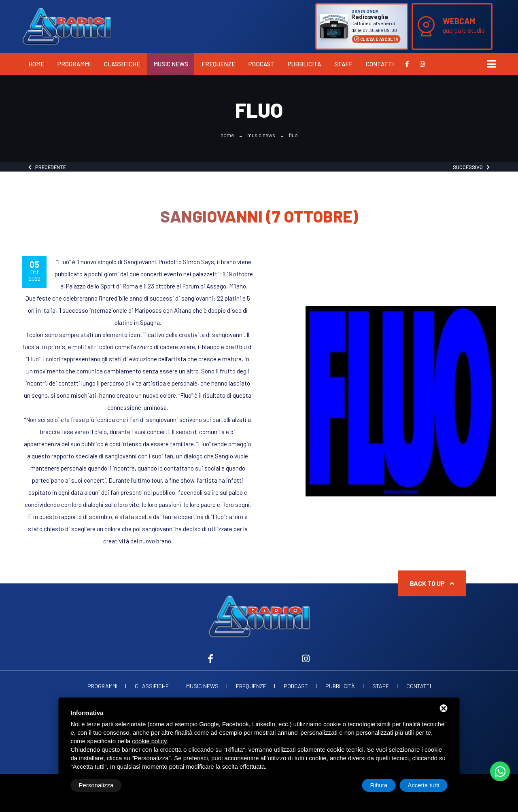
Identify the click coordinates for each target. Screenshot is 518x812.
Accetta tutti (423, 785)
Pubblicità (304, 64)
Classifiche (122, 64)
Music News (171, 64)
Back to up (432, 583)
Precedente (47, 167)
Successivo (471, 167)
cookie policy (149, 741)
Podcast (261, 64)
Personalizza (96, 785)
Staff (343, 64)
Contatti (380, 64)
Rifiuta (379, 785)
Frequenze (218, 64)
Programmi (74, 64)
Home (36, 64)
